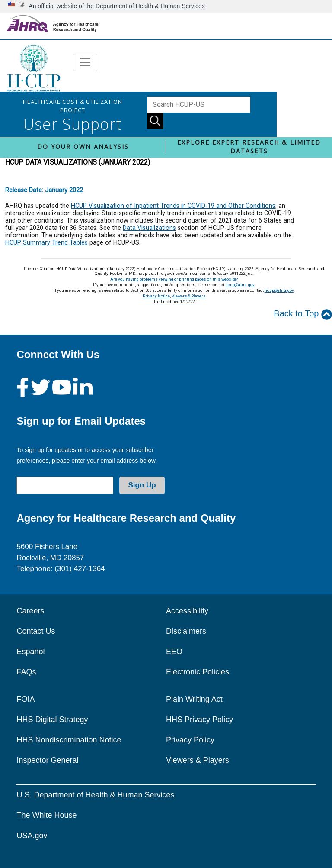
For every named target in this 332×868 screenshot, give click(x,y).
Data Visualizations (149, 228)
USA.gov (32, 836)
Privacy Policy (190, 740)
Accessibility (187, 611)
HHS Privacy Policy (200, 720)
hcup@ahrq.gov (240, 285)
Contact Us (36, 631)
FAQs (26, 672)
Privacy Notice (156, 296)
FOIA (26, 699)
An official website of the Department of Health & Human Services (117, 6)
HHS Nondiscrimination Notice (69, 740)
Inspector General (47, 760)
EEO (174, 652)
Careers (30, 611)
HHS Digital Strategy (52, 720)
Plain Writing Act (194, 699)
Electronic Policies (198, 672)
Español (30, 652)
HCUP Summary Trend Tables (46, 243)
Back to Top (303, 314)
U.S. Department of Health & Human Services (95, 795)
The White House (46, 815)
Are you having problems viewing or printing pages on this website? (174, 279)
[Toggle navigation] (85, 62)
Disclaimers (186, 631)
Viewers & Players (189, 296)
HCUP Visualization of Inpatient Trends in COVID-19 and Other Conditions (173, 206)
